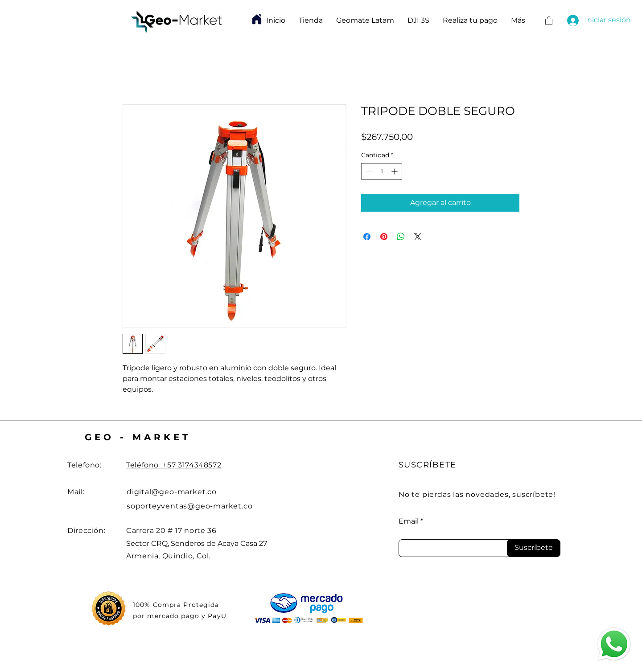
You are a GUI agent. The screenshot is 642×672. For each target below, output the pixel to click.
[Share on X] (418, 237)
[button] (549, 20)
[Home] (257, 19)
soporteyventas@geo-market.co (189, 506)
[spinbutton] (382, 171)
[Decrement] (368, 171)
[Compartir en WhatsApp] (401, 237)
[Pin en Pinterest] (384, 237)
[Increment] (395, 171)
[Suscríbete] (534, 548)
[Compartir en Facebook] (367, 237)
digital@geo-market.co (172, 492)
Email (409, 521)
